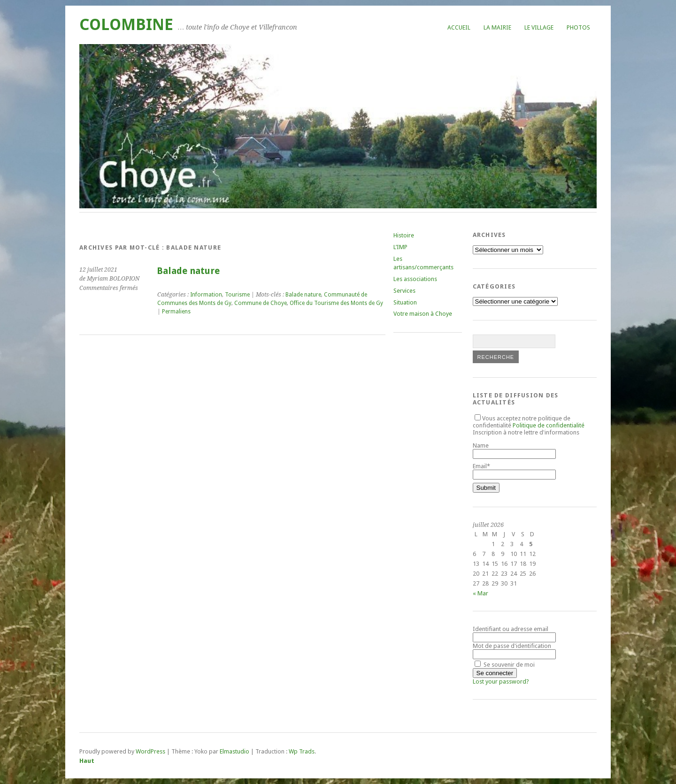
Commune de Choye (261, 303)
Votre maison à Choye (423, 314)
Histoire (404, 235)
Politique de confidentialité (549, 425)
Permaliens (176, 312)
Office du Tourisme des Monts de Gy (336, 303)
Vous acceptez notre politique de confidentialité (529, 422)
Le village (539, 27)
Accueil (459, 27)
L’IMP (400, 247)
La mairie (497, 27)
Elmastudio (234, 751)
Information (206, 295)
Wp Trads (302, 751)
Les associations (415, 279)
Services (404, 291)
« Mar (480, 593)
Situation (405, 302)
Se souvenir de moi (505, 665)
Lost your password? (501, 681)
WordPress (150, 751)
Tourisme (237, 295)
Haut (87, 761)
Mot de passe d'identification (512, 646)
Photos (578, 27)
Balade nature (188, 271)
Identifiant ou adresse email (511, 629)
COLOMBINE (126, 25)
